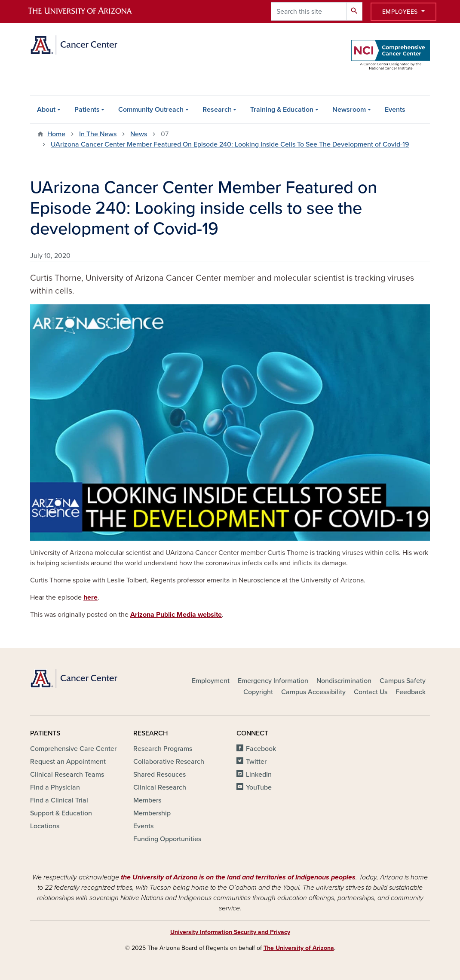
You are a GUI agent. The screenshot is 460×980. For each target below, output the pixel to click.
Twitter (256, 762)
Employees (401, 12)
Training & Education (282, 110)
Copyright (258, 692)
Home (56, 134)
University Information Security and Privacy (230, 932)
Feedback (411, 692)
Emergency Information (273, 681)
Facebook (261, 749)
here (90, 597)
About (46, 110)
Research (217, 110)
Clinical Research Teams (67, 775)
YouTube (259, 787)
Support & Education (61, 813)
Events (395, 110)
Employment (211, 681)
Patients (87, 110)
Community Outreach (151, 110)
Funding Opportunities (167, 839)
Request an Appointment (68, 762)
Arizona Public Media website (176, 615)
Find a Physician (55, 787)
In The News (98, 134)
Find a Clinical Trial (59, 800)
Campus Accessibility (313, 692)
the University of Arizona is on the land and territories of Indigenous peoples (238, 877)
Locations (45, 826)
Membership (152, 813)
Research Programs (163, 749)
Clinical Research (160, 787)
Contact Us (371, 692)
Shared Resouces (159, 775)
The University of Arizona (299, 948)
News (139, 134)
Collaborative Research (169, 762)
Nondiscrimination (344, 681)
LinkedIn (259, 775)
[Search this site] (309, 11)
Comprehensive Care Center (73, 749)
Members (147, 800)
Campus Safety (403, 681)
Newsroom (349, 110)
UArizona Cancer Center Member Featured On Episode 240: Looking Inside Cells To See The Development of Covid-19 (230, 144)
